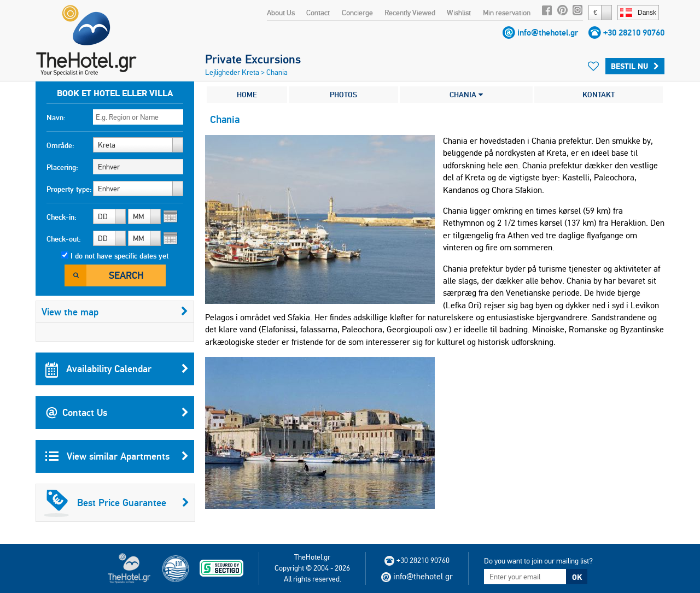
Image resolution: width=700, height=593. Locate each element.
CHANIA (466, 95)
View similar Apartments (117, 456)
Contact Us (117, 413)
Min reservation (507, 13)
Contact (318, 13)
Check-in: (62, 217)
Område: (60, 145)
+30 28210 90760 (634, 33)
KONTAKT (599, 95)
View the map (115, 312)
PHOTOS (343, 95)
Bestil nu (635, 66)
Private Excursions (253, 59)
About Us (281, 13)
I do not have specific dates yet (119, 256)
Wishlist (459, 13)
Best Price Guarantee (116, 503)
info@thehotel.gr (548, 33)
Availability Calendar (117, 369)
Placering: (62, 167)
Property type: (69, 189)
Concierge (357, 13)
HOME (247, 95)
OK (577, 577)
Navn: (56, 118)
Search (126, 275)
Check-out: (64, 239)
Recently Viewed (410, 13)
